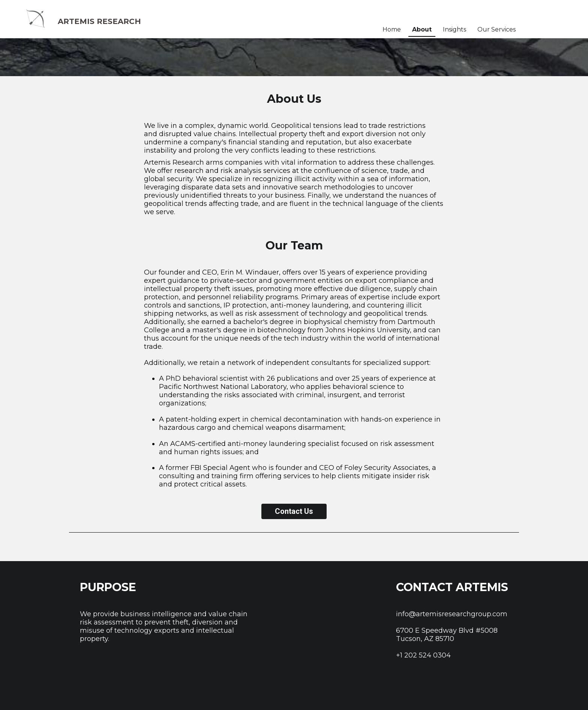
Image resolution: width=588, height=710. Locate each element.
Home (392, 29)
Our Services (496, 29)
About (422, 29)
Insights (454, 29)
